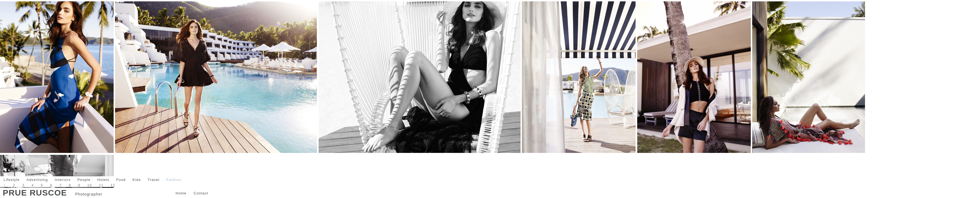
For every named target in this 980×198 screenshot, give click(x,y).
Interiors (63, 180)
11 (101, 185)
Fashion (174, 180)
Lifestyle (12, 180)
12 (113, 185)
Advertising (37, 180)
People (84, 180)
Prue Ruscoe (35, 193)
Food (121, 180)
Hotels (103, 180)
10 (90, 185)
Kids (137, 180)
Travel (154, 180)
